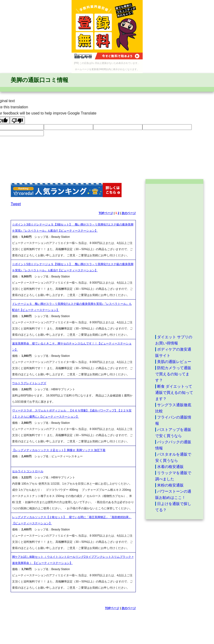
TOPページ (106, 213)
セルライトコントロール (28, 471)
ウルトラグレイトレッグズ (29, 383)
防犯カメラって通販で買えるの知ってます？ (173, 374)
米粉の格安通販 (170, 485)
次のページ (129, 213)
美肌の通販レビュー (174, 362)
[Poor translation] (17, 120)
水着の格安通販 (170, 467)
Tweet (16, 204)
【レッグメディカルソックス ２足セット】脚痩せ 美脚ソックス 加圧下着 (59, 450)
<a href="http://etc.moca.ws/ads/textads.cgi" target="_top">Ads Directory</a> (174, 259)
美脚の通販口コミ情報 (39, 80)
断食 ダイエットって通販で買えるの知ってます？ (174, 393)
